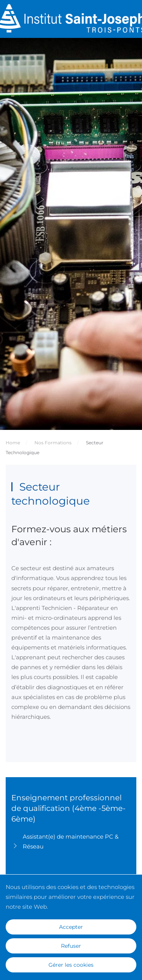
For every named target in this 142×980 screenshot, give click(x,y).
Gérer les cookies (71, 965)
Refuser (71, 946)
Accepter (71, 927)
